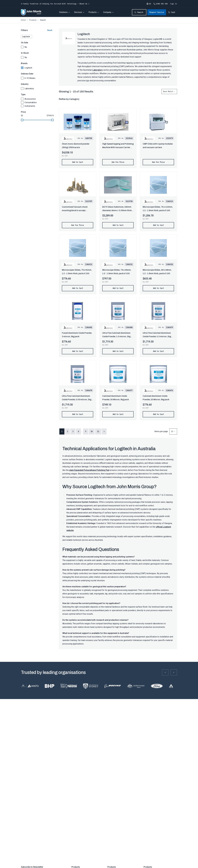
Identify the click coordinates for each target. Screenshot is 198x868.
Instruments (30, 106)
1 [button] (62, 431)
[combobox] (169, 92)
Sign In (174, 4)
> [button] (104, 431)
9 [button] (86, 431)
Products (93, 12)
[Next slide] (174, 672)
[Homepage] (31, 12)
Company (107, 12)
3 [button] (73, 431)
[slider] (22, 120)
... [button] (82, 431)
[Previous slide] (165, 672)
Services (78, 12)
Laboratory (29, 89)
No (26, 47)
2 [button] (67, 431)
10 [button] (92, 431)
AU (149, 4)
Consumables (31, 102)
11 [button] (98, 431)
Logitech (28, 68)
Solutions (63, 12)
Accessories (30, 99)
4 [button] (78, 431)
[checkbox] (22, 47)
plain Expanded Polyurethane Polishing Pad (89, 470)
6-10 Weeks (30, 78)
